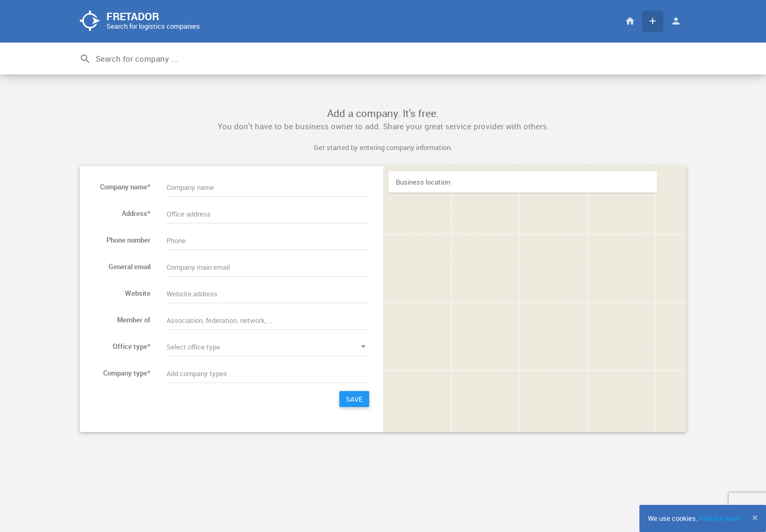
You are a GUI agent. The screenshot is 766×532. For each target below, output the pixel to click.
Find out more (720, 518)
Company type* (127, 373)
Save (354, 399)
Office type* (132, 346)
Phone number (128, 240)
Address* (136, 213)
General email (130, 267)
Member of (134, 320)
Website (138, 293)
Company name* (125, 187)
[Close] (755, 518)
